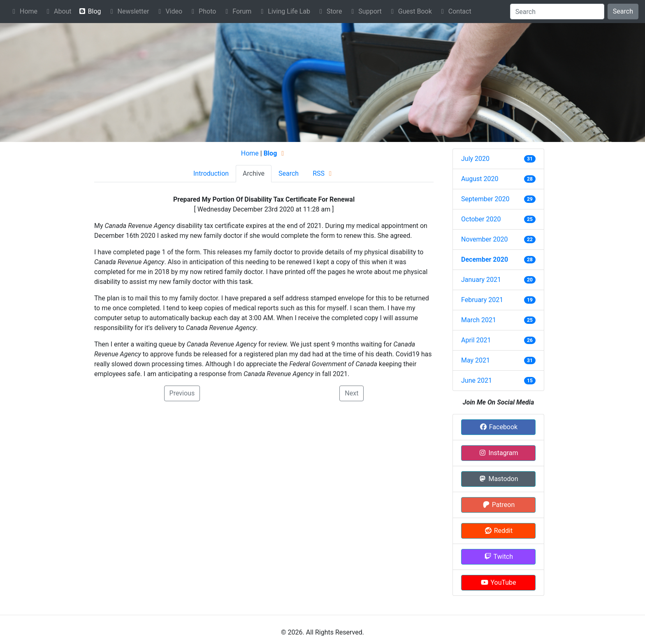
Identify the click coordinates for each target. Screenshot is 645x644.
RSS (324, 173)
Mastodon (498, 479)
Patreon (499, 505)
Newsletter (129, 11)
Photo (202, 11)
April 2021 (476, 340)
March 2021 (479, 320)
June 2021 (477, 380)
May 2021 (476, 360)
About (58, 11)
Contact (455, 11)
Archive (254, 173)
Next (352, 393)
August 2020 (480, 179)
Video (169, 11)
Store (329, 11)
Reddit (498, 531)
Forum (237, 11)
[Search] (557, 12)
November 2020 (484, 239)
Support (365, 11)
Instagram (498, 453)
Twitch (498, 557)
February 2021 (482, 300)
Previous (182, 393)
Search (623, 11)
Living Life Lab (284, 11)
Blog (90, 11)
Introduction (211, 173)
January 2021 (481, 280)
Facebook (498, 427)
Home (24, 11)
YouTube (498, 582)
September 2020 (485, 199)
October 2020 (481, 219)
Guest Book (410, 11)
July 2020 (475, 159)
